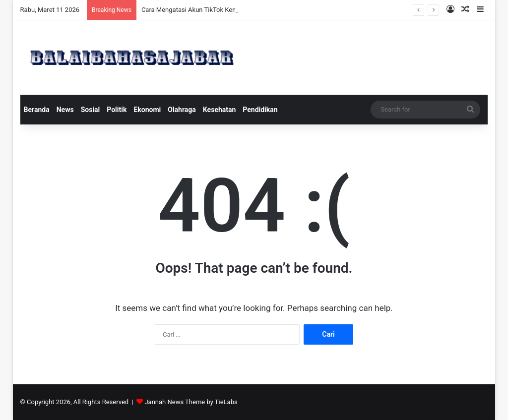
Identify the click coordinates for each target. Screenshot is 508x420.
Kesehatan (219, 110)
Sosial (91, 110)
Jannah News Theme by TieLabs (191, 402)
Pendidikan (260, 110)
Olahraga (182, 110)
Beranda (37, 110)
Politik (117, 110)
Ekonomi (147, 110)
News (65, 110)
